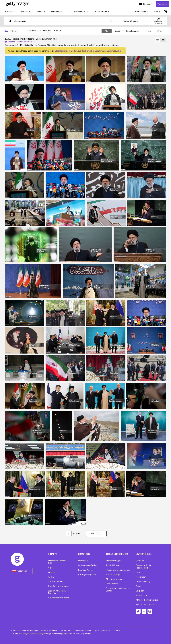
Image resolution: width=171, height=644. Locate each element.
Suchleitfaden (112, 584)
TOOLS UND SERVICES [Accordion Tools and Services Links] (117, 554)
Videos (51, 568)
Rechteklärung (112, 565)
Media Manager (113, 561)
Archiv (161, 31)
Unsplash (140, 591)
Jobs (138, 572)
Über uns (140, 561)
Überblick (83, 561)
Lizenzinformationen (83, 630)
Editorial (52, 572)
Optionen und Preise (87, 565)
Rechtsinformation (102, 630)
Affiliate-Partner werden (147, 600)
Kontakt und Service (145, 604)
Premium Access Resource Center (118, 589)
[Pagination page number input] (69, 534)
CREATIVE (33, 31)
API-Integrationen (114, 579)
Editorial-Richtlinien (49, 630)
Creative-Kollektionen (58, 586)
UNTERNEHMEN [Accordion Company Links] (144, 554)
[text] (62, 21)
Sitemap (117, 630)
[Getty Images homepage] (17, 4)
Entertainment (133, 31)
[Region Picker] (22, 571)
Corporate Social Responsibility (143, 566)
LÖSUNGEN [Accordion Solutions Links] (84, 554)
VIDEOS (58, 31)
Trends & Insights (114, 574)
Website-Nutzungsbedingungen (24, 630)
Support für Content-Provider (58, 592)
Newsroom (141, 577)
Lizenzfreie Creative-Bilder (58, 562)
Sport (117, 31)
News (148, 31)
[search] (11, 21)
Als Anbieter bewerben (59, 598)
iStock (139, 586)
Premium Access (86, 570)
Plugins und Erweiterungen (118, 570)
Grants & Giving (143, 581)
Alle (107, 31)
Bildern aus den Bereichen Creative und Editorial (93, 51)
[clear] (113, 21)
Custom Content (56, 581)
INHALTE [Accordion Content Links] (53, 554)
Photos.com (141, 595)
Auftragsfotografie (87, 574)
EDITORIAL (46, 31)
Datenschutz (66, 630)
